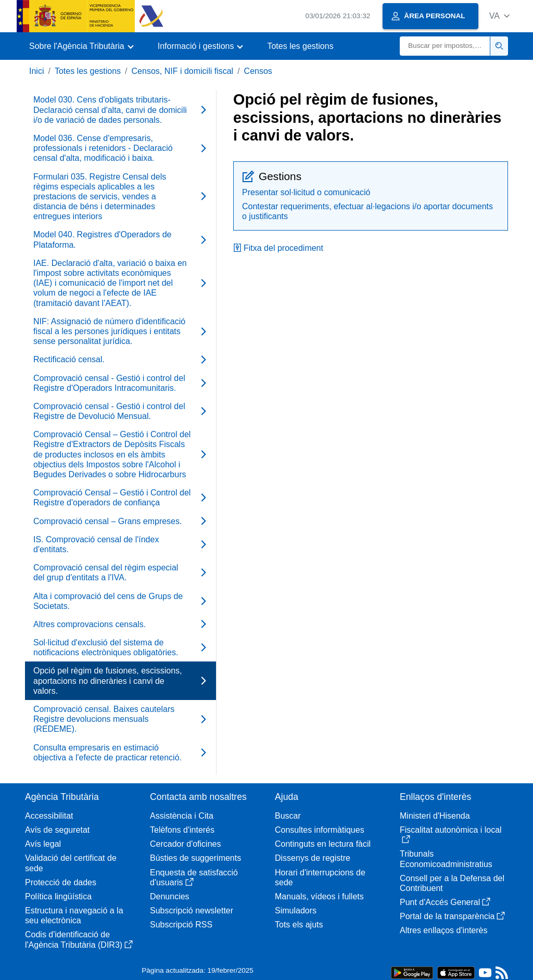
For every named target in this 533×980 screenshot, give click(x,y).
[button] (499, 16)
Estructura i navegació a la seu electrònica (74, 915)
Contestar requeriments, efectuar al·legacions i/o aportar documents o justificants (367, 211)
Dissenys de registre (313, 858)
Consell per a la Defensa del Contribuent (452, 883)
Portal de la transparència (452, 916)
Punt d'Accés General (445, 902)
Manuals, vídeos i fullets (319, 896)
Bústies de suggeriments (195, 858)
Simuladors (296, 911)
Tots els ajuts (299, 925)
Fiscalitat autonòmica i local (451, 835)
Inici (36, 71)
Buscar (288, 816)
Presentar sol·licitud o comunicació (306, 192)
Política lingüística (58, 896)
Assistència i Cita (182, 816)
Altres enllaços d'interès (443, 930)
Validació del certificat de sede (71, 863)
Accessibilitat (49, 816)
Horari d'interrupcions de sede (320, 877)
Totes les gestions (300, 46)
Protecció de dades (61, 882)
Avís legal (43, 844)
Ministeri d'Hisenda (435, 816)
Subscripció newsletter (192, 911)
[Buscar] (445, 46)
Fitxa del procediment (278, 248)
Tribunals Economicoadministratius (446, 859)
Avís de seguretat (57, 830)
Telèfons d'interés (182, 830)
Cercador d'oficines (185, 844)
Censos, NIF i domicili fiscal (183, 71)
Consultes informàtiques (320, 830)
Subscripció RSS (181, 925)
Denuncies (170, 896)
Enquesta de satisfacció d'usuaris (194, 877)
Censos (258, 71)
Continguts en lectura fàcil (323, 844)
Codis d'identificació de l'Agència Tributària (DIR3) (79, 939)
